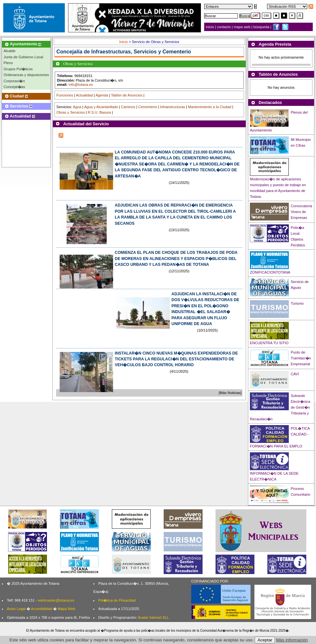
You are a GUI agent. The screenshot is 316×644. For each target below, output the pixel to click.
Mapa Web (66, 609)
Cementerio (148, 107)
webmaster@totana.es (56, 600)
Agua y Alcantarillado (101, 107)
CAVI (295, 374)
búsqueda (262, 27)
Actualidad (84, 95)
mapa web (243, 27)
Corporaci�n (14, 81)
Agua (77, 107)
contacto (224, 27)
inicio (211, 27)
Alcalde (10, 51)
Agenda (102, 95)
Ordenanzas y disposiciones (26, 75)
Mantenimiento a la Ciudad (210, 107)
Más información (292, 640)
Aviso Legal (16, 609)
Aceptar (265, 640)
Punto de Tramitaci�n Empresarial (301, 358)
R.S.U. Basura (99, 112)
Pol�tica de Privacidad (117, 600)
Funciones (65, 95)
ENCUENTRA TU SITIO (269, 343)
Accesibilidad (41, 609)
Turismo (297, 303)
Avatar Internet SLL (153, 617)
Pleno (8, 63)
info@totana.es (81, 85)
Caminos (128, 107)
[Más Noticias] (230, 393)
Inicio (124, 42)
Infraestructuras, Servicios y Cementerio (141, 52)
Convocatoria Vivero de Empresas (301, 212)
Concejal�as (14, 87)
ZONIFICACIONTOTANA (270, 272)
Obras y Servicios (71, 112)
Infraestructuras (172, 107)
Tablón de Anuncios (127, 95)
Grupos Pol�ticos (18, 69)
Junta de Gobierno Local (23, 57)
